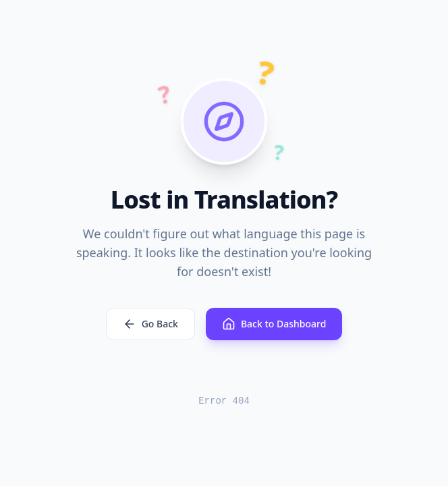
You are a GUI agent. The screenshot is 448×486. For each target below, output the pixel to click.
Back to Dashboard (274, 324)
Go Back (150, 324)
